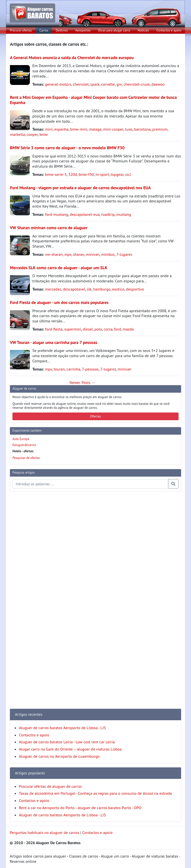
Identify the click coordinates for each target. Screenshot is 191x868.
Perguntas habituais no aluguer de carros (44, 832)
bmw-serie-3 (56, 174)
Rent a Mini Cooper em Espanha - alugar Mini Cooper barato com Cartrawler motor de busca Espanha (93, 100)
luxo (129, 129)
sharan (79, 254)
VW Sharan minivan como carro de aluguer (49, 228)
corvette (108, 84)
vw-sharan (54, 254)
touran (59, 369)
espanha (61, 129)
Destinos (62, 30)
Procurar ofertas (21, 30)
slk (89, 289)
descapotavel (74, 289)
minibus (108, 254)
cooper (32, 134)
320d (72, 174)
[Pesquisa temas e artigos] (90, 484)
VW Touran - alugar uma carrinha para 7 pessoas (54, 342)
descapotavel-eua (85, 214)
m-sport (102, 174)
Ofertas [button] (95, 416)
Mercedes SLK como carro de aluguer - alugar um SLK (59, 268)
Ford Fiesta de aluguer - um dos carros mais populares (59, 302)
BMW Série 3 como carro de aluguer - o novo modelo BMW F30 (67, 148)
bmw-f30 (86, 174)
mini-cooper (113, 129)
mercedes (53, 289)
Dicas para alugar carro (114, 30)
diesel (88, 329)
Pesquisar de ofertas (26, 458)
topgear (117, 174)
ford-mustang (56, 214)
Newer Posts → (83, 382)
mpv (68, 254)
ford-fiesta (54, 329)
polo (98, 329)
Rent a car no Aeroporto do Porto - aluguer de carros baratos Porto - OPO (80, 808)
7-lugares (124, 254)
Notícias (143, 30)
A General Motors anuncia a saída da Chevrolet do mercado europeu (72, 57)
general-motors (58, 84)
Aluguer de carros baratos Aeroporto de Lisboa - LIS (62, 728)
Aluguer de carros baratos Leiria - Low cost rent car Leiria (67, 742)
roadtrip (108, 214)
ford (118, 329)
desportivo (135, 289)
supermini (73, 329)
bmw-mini (79, 129)
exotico (118, 289)
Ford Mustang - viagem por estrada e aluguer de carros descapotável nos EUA (80, 188)
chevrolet (81, 84)
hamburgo (102, 289)
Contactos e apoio (169, 30)
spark (95, 84)
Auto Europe (21, 439)
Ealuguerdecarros (24, 445)
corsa (108, 329)
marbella (17, 134)
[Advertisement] (30, 570)
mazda (128, 329)
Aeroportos (83, 30)
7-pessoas (90, 369)
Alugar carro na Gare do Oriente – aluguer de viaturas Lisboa (70, 749)
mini (49, 129)
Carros (44, 30)
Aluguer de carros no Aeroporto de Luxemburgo (59, 756)
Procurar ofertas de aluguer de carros (50, 786)
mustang (124, 214)
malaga (95, 129)
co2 (128, 174)
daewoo (158, 84)
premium (160, 129)
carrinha (73, 369)
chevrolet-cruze (137, 84)
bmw (44, 134)
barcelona (142, 129)
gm (119, 84)
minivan (93, 254)
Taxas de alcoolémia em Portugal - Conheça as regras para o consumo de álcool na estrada (95, 793)
